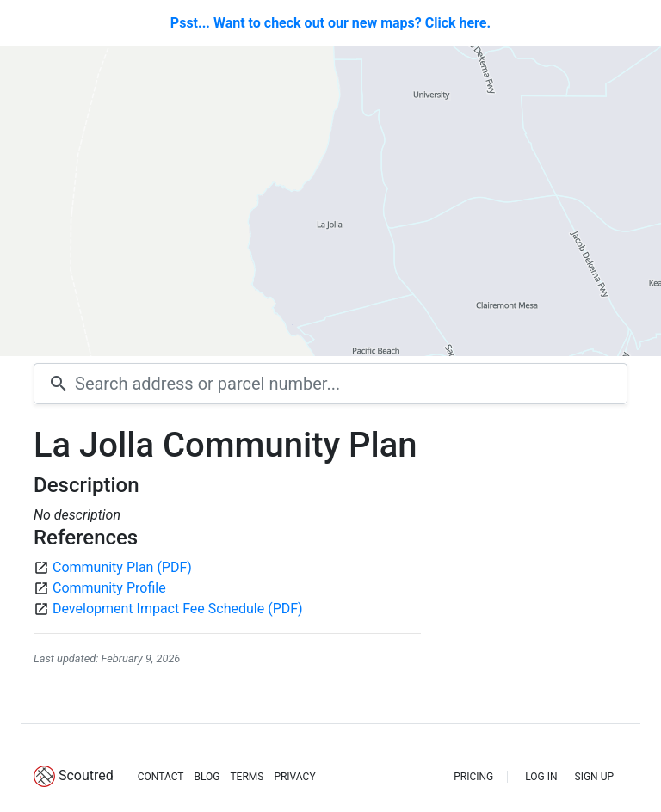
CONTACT (161, 777)
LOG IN (541, 777)
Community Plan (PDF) (122, 567)
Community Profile (109, 588)
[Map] (330, 201)
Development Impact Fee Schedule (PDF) (178, 609)
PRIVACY (294, 777)
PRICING (473, 777)
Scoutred (86, 775)
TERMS (247, 777)
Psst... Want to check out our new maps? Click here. (330, 23)
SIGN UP (594, 777)
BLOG (207, 777)
